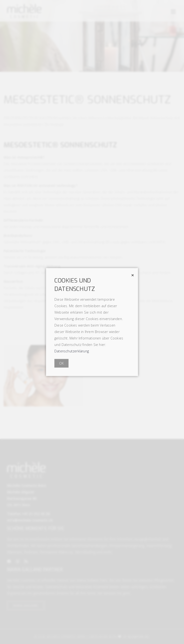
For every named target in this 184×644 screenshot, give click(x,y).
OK (61, 363)
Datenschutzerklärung (72, 351)
